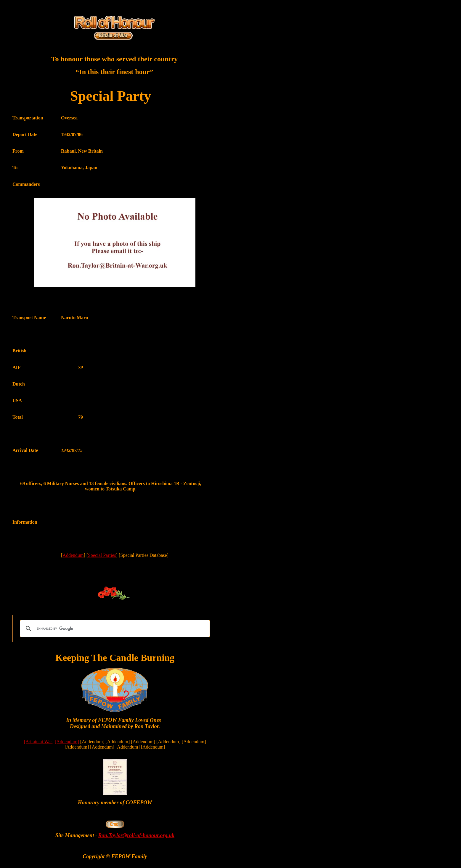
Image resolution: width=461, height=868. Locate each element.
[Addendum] (67, 742)
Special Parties (102, 555)
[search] (114, 629)
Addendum (73, 555)
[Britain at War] (39, 742)
